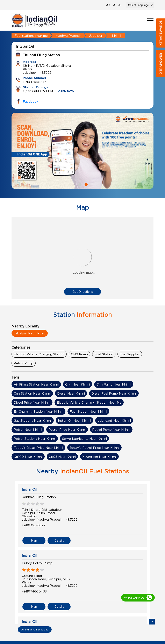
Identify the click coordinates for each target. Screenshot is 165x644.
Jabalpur (96, 36)
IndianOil (30, 489)
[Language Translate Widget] (140, 5)
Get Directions (83, 292)
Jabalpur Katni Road (30, 333)
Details (59, 540)
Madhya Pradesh (68, 36)
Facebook (31, 101)
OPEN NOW (66, 91)
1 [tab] (79, 184)
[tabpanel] (82, 151)
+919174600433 (34, 591)
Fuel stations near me (31, 36)
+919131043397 (34, 525)
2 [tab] (86, 184)
